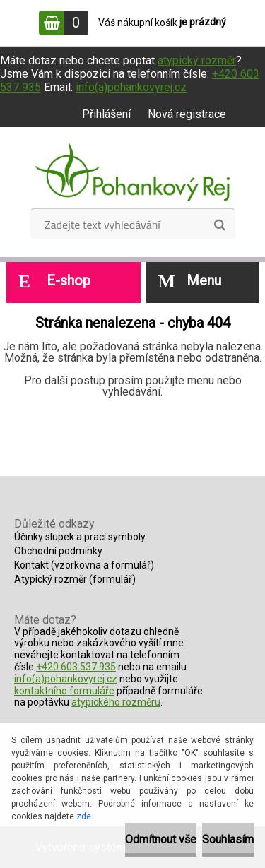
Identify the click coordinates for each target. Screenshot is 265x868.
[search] (219, 225)
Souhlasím (228, 839)
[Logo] (132, 172)
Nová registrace (187, 114)
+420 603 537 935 (76, 667)
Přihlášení (106, 114)
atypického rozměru (116, 702)
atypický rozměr (197, 60)
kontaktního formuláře (64, 691)
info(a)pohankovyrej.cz (131, 87)
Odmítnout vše (161, 839)
